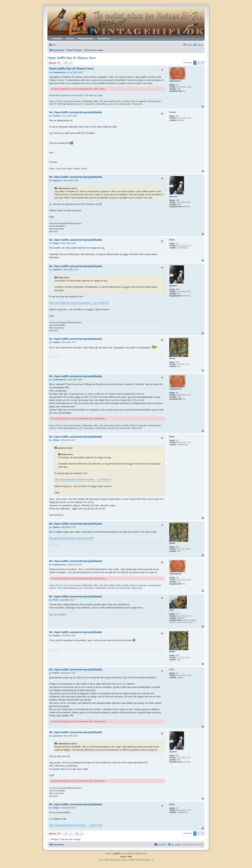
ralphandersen (175, 81)
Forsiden (57, 38)
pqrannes (173, 196)
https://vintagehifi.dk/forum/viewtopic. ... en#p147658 (76, 825)
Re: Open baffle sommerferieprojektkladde (76, 112)
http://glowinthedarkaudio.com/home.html (70, 538)
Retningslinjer (86, 38)
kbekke (172, 358)
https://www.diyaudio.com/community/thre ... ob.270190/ (77, 303)
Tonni (171, 610)
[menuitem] (53, 45)
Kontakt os (104, 38)
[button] (203, 63)
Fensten (173, 112)
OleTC (172, 669)
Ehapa (172, 240)
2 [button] (199, 63)
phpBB (116, 854)
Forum (70, 38)
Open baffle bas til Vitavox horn (72, 58)
